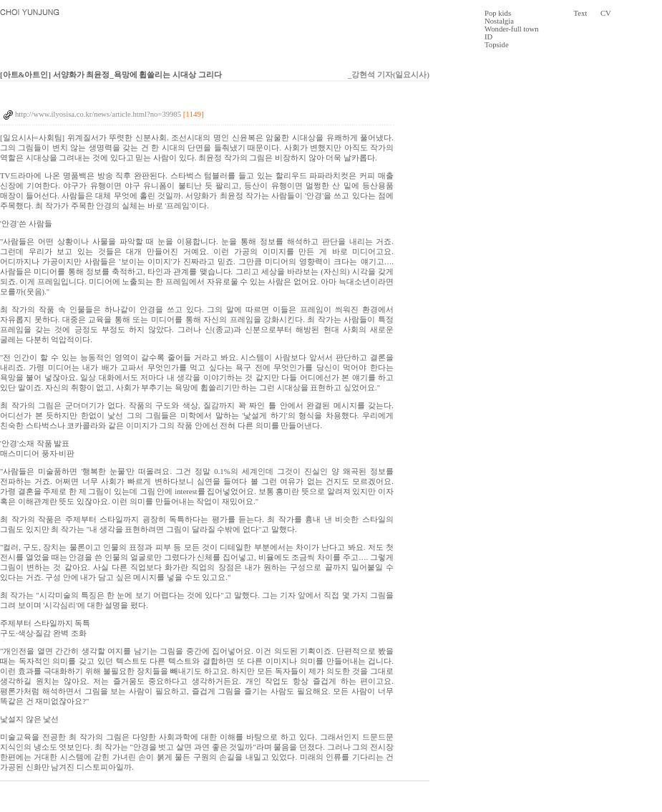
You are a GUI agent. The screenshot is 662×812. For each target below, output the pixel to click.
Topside (497, 45)
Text (581, 13)
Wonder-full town (512, 29)
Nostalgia (499, 21)
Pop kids (498, 13)
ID (488, 37)
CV (606, 13)
